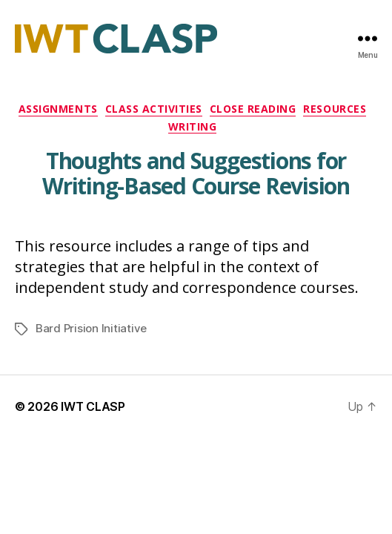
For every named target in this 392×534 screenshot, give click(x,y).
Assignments (58, 109)
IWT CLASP (93, 406)
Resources (335, 109)
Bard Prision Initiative (91, 328)
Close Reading (253, 109)
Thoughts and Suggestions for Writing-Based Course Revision (196, 173)
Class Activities (154, 109)
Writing (193, 127)
